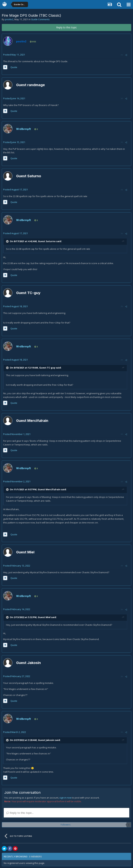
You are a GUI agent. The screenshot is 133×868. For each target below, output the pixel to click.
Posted (14, 55)
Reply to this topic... (20, 813)
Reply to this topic (66, 27)
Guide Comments (40, 19)
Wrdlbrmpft (23, 129)
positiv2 (9, 19)
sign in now (65, 798)
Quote (14, 67)
